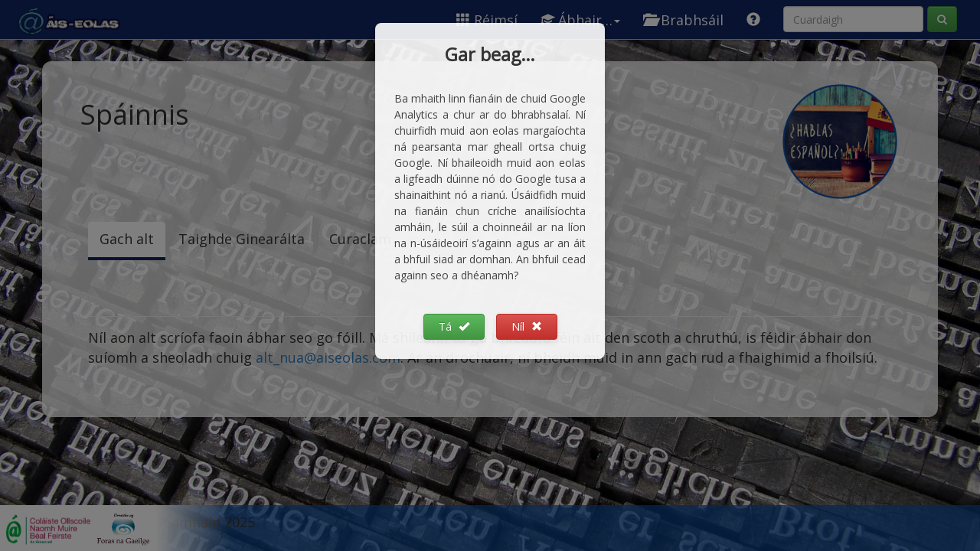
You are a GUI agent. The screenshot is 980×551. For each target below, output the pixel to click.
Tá (454, 326)
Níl (527, 326)
